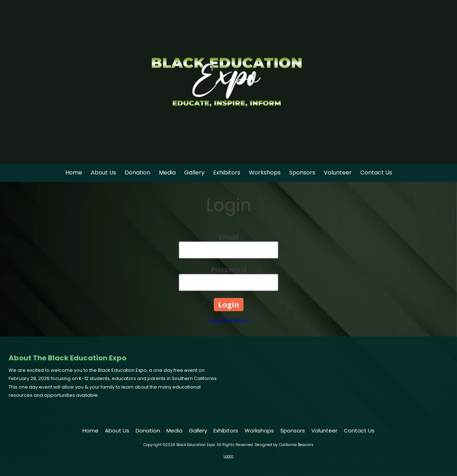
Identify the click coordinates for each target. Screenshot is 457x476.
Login (228, 456)
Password (229, 270)
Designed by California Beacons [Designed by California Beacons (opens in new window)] (284, 445)
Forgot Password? (228, 321)
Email (229, 237)
